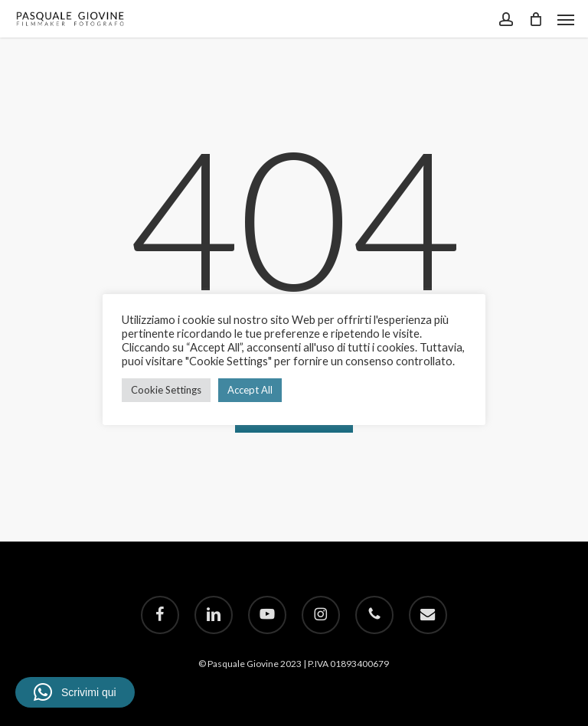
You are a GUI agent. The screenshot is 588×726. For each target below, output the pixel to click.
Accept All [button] (250, 390)
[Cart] (535, 19)
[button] (566, 19)
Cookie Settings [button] (166, 390)
